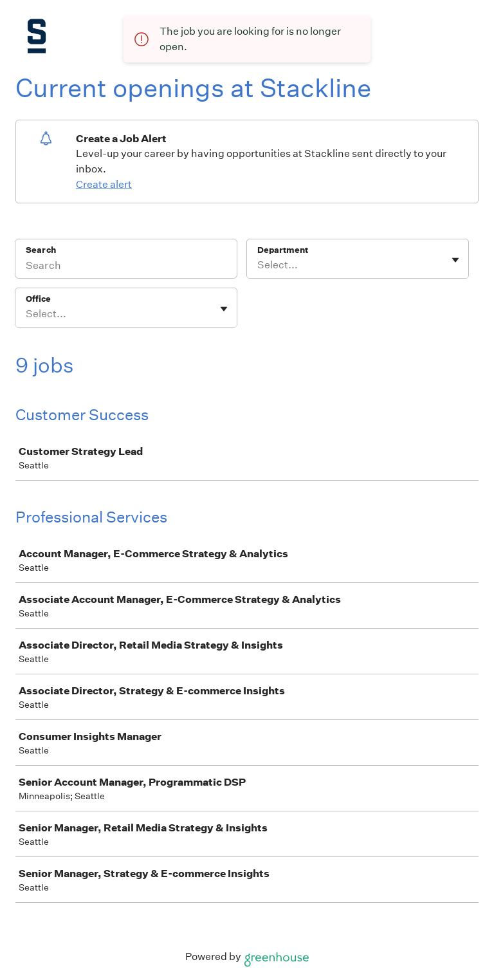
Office (38, 299)
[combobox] (258, 265)
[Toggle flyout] (455, 260)
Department (283, 250)
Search (41, 250)
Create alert (104, 184)
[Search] (126, 267)
